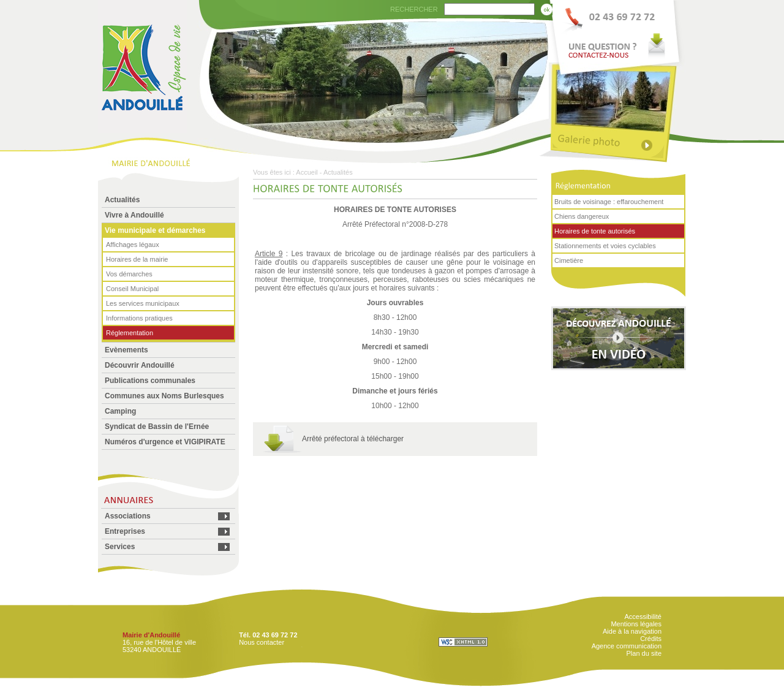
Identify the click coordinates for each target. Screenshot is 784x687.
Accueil (307, 172)
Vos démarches (129, 274)
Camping (120, 411)
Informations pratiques (139, 318)
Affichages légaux (133, 245)
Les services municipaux (143, 303)
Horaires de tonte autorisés (595, 231)
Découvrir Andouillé (140, 365)
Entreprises (125, 531)
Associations (128, 516)
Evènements (126, 350)
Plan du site (644, 653)
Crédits (651, 639)
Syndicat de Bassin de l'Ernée (157, 427)
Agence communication (627, 646)
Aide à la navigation (632, 631)
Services (120, 547)
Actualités (122, 200)
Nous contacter (262, 642)
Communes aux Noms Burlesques (164, 396)
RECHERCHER (414, 9)
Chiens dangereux (582, 216)
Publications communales (150, 381)
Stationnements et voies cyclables (605, 246)
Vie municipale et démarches (155, 230)
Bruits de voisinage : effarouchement (609, 202)
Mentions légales (636, 624)
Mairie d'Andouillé (151, 635)
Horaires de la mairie (137, 259)
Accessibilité (643, 617)
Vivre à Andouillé (134, 215)
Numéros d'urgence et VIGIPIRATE (165, 442)
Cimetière (569, 260)
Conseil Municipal (132, 289)
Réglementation (130, 333)
